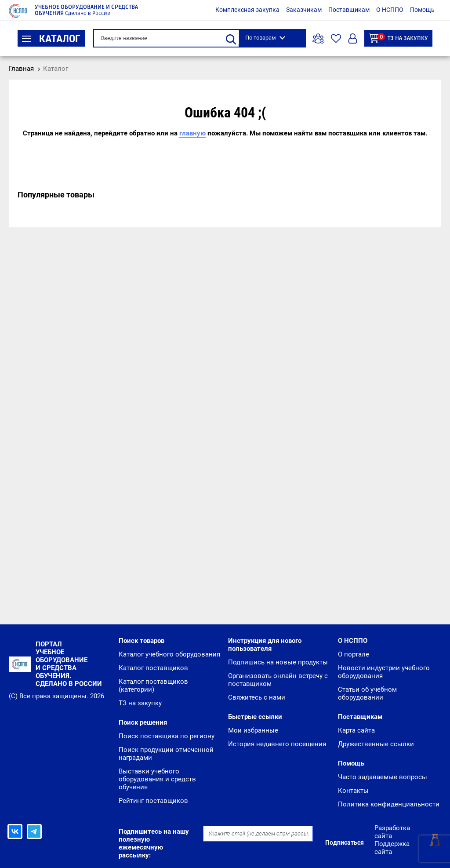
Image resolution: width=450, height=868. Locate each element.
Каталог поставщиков (153, 668)
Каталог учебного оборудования (169, 654)
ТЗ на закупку (398, 38)
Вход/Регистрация (353, 38)
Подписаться (345, 842)
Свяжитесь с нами (257, 697)
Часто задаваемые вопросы (383, 777)
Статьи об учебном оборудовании (367, 693)
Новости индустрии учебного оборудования (384, 672)
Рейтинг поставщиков (153, 801)
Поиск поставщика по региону (167, 736)
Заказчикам (304, 10)
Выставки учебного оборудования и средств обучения (157, 779)
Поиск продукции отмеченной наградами (166, 754)
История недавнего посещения (277, 744)
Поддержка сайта (392, 848)
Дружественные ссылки (376, 744)
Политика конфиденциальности (389, 804)
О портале (354, 654)
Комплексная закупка (247, 10)
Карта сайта (356, 730)
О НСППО (390, 10)
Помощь (422, 10)
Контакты (353, 791)
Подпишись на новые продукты (278, 662)
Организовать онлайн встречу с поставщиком (278, 680)
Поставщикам (349, 10)
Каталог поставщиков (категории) (153, 686)
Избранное (336, 38)
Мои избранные (253, 730)
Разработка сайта (392, 832)
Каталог (51, 39)
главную (192, 133)
